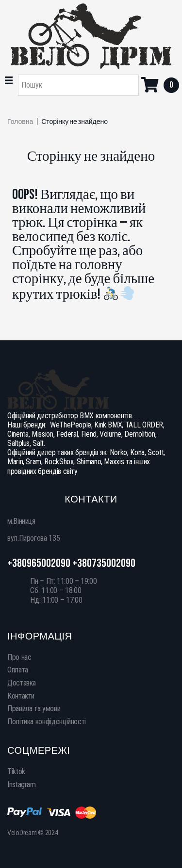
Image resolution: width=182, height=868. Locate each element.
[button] (8, 81)
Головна (20, 122)
